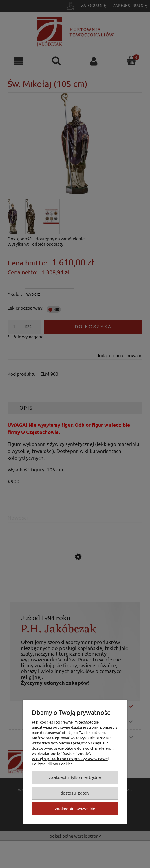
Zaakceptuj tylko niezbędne (75, 777)
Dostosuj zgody (75, 793)
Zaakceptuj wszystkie (75, 809)
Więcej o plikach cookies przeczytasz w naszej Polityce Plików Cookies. (70, 761)
